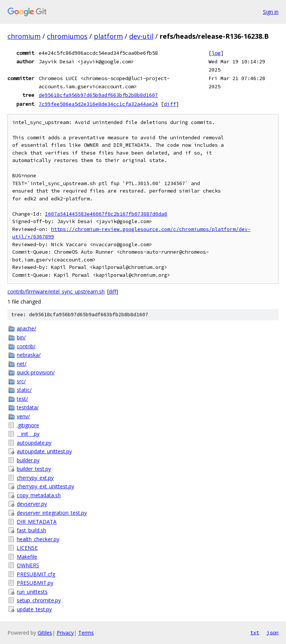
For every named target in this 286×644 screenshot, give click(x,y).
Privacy (65, 633)
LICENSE (27, 548)
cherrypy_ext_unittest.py (45, 486)
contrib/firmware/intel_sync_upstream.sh (56, 291)
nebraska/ (29, 355)
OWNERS (28, 565)
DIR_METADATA (37, 522)
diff (170, 104)
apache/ (26, 328)
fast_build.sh (31, 530)
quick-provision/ (36, 372)
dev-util (141, 36)
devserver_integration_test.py (52, 513)
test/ (22, 399)
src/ (21, 381)
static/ (24, 390)
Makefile (27, 557)
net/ (22, 364)
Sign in (271, 12)
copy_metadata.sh (39, 495)
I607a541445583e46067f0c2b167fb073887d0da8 (106, 214)
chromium (24, 36)
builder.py (28, 460)
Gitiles (45, 633)
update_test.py (34, 609)
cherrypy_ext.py (35, 478)
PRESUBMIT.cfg (36, 574)
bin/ (21, 337)
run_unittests (32, 592)
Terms (86, 633)
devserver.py (32, 504)
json (273, 632)
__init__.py (28, 434)
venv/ (23, 416)
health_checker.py (38, 539)
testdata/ (28, 407)
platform (108, 36)
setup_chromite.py (39, 600)
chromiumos (67, 36)
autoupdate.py (34, 443)
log (216, 53)
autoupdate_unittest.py (44, 451)
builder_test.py (34, 469)
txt (255, 632)
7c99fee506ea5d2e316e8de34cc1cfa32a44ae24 (98, 104)
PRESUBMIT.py (35, 583)
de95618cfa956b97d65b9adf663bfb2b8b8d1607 (98, 95)
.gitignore (28, 425)
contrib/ (26, 346)
